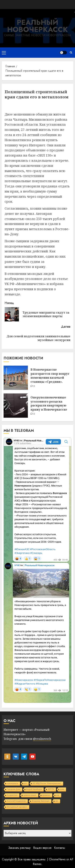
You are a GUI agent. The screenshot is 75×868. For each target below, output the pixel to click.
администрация (30, 795)
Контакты (60, 848)
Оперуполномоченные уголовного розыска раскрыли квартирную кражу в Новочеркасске (49, 403)
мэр (58, 795)
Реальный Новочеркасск (37, 26)
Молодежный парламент (17, 807)
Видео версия (42, 848)
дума (62, 789)
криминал (46, 795)
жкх (57, 801)
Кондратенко (12, 795)
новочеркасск (13, 783)
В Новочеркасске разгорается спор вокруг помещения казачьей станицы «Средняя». (50, 376)
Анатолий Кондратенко (16, 801)
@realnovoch (42, 739)
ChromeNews (57, 859)
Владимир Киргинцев (41, 801)
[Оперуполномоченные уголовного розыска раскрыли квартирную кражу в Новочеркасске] (16, 406)
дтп (26, 783)
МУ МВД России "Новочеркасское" (47, 783)
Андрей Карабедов (34, 789)
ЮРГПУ (51, 789)
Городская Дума (14, 789)
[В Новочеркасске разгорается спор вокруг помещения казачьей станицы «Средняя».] (16, 378)
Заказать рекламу (19, 848)
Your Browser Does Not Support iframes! (37, 570)
